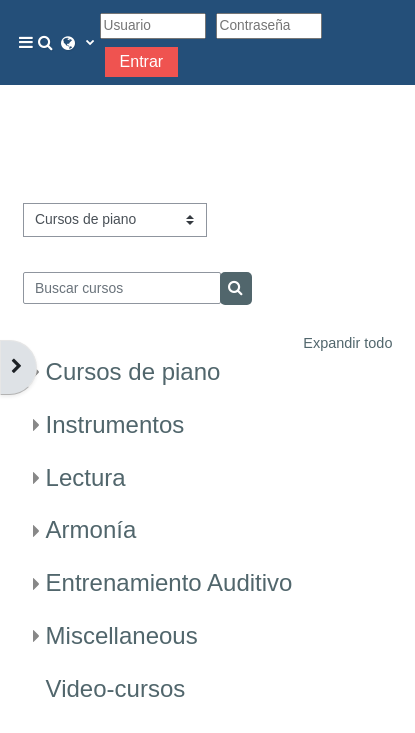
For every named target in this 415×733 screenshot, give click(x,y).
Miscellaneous (122, 635)
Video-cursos (116, 688)
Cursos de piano (133, 371)
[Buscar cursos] (122, 288)
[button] (49, 43)
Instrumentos (115, 424)
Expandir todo (347, 343)
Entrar (142, 61)
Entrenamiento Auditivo (169, 582)
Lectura (86, 477)
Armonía (91, 529)
